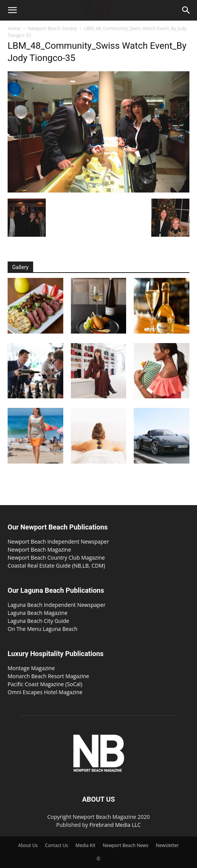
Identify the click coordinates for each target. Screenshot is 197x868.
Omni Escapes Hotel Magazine (45, 692)
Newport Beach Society (52, 28)
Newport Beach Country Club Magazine (56, 558)
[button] (12, 10)
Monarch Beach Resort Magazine (48, 676)
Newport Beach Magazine (39, 550)
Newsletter (167, 845)
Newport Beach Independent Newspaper (58, 541)
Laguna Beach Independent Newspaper (57, 605)
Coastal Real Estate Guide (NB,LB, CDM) (56, 566)
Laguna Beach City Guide (38, 621)
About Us (28, 845)
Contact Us (57, 845)
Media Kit (85, 845)
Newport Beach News (125, 845)
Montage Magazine (31, 668)
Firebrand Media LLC (115, 825)
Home (14, 28)
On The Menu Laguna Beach (42, 629)
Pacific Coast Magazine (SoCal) (45, 684)
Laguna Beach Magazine (38, 613)
